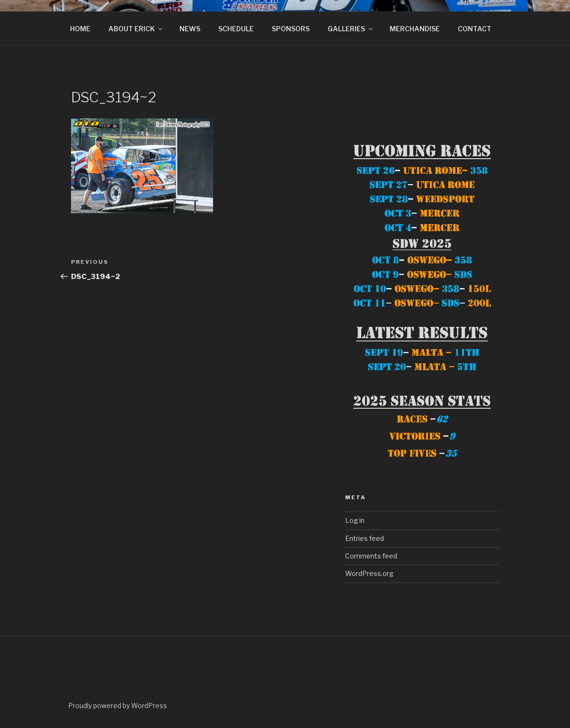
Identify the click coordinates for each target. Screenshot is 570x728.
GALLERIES (351, 29)
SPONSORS (291, 29)
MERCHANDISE (415, 29)
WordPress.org (369, 573)
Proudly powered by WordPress (118, 706)
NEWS (190, 29)
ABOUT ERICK (136, 29)
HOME (80, 29)
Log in (355, 520)
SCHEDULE (236, 29)
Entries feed (365, 538)
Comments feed (371, 556)
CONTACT (475, 29)
